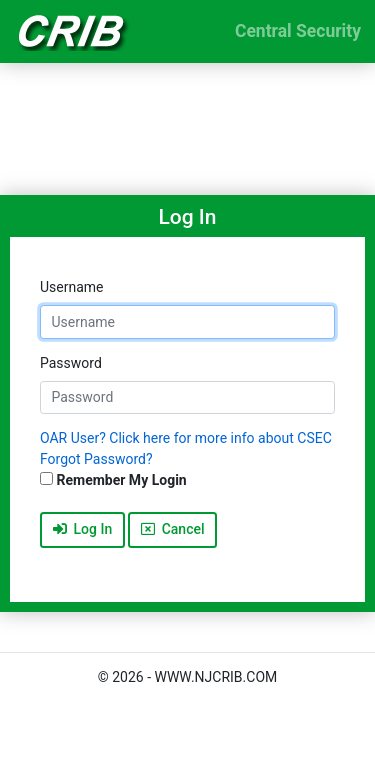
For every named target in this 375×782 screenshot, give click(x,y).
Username (72, 287)
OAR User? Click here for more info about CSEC (186, 438)
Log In (83, 529)
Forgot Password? (96, 459)
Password (71, 363)
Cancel (173, 529)
